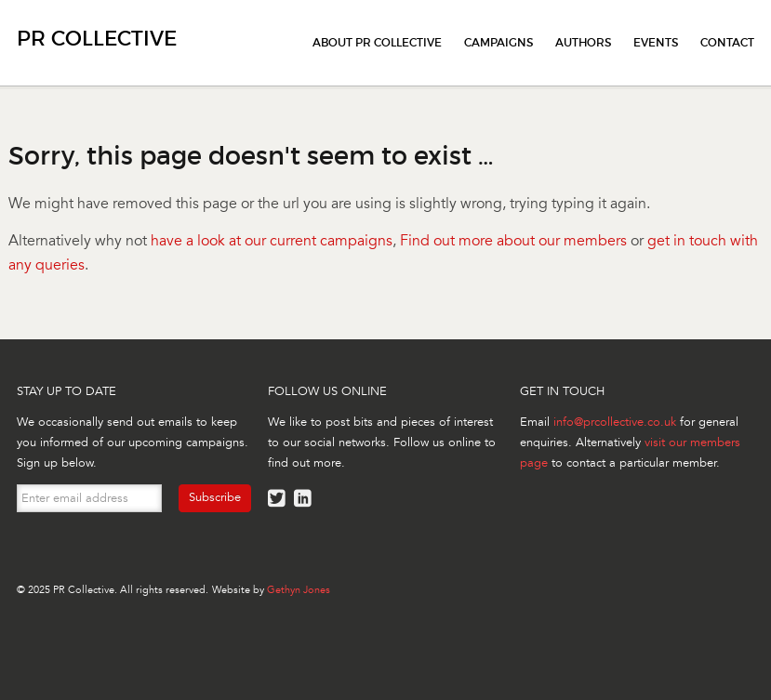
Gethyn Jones (299, 590)
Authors (583, 42)
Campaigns (498, 42)
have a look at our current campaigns (272, 241)
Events (656, 42)
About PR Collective (377, 42)
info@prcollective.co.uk (615, 422)
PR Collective (97, 39)
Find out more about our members (513, 241)
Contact (727, 42)
